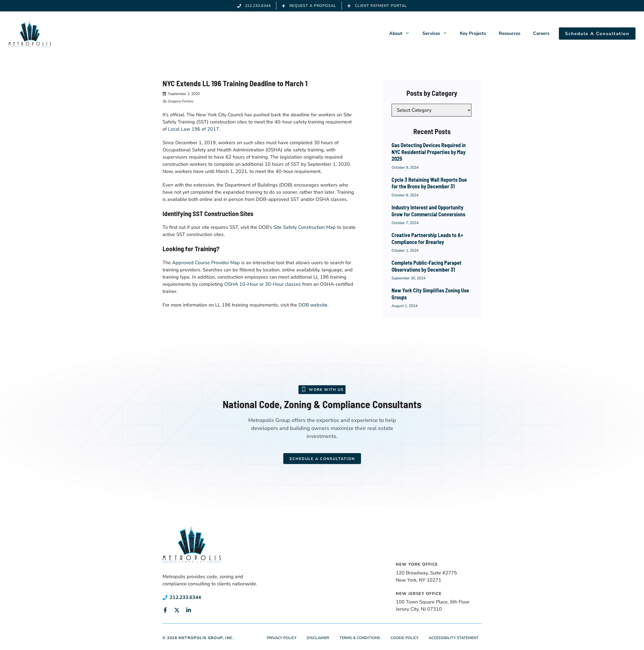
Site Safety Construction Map (305, 227)
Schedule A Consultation (597, 34)
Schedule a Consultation (322, 459)
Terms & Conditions (360, 638)
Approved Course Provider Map (206, 263)
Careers (541, 33)
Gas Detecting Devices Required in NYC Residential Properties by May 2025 (429, 152)
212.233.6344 (185, 597)
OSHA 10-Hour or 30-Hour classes (263, 284)
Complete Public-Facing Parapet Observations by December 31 (427, 266)
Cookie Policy (404, 638)
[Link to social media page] (165, 610)
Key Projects (473, 33)
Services (438, 34)
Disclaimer (318, 638)
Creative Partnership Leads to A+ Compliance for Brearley (427, 238)
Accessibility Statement (454, 638)
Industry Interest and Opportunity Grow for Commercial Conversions (428, 211)
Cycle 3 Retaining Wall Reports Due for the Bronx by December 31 (429, 183)
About (403, 34)
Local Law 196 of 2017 (194, 129)
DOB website (313, 305)
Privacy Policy (282, 638)
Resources (510, 33)
